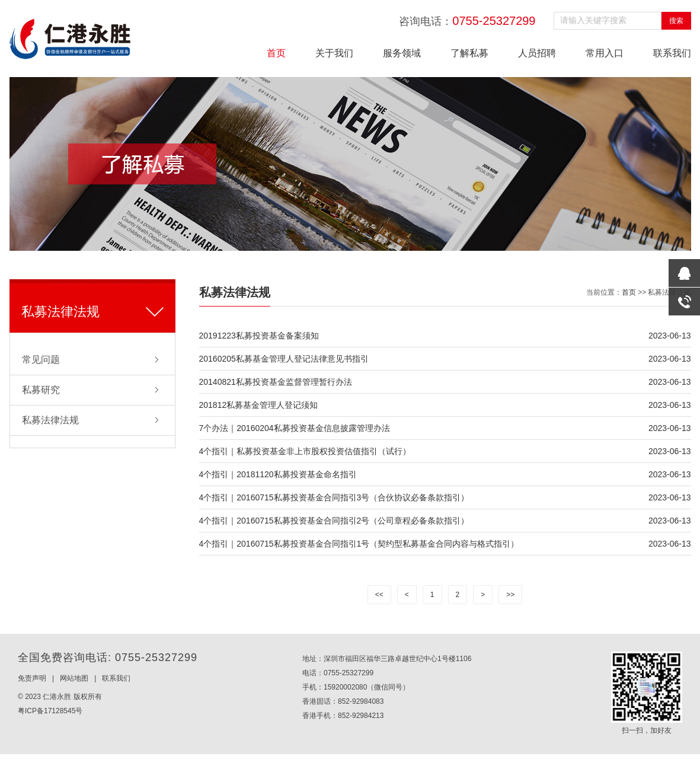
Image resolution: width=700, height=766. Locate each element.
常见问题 (41, 360)
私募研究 (41, 390)
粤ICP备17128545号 (50, 711)
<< (379, 595)
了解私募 (469, 53)
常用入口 (605, 53)
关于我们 (334, 53)
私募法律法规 (50, 420)
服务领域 (402, 53)
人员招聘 (537, 53)
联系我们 (672, 53)
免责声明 (32, 678)
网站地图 (74, 678)
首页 (276, 53)
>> (510, 595)
